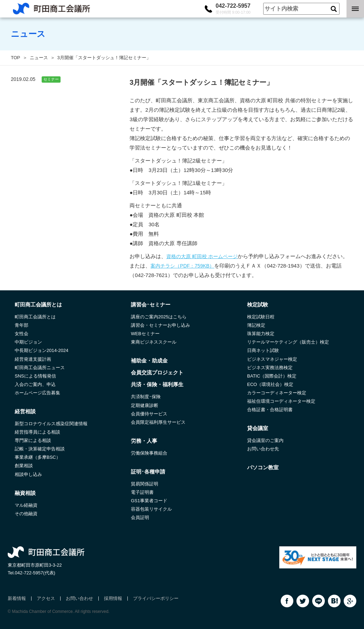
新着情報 (17, 598)
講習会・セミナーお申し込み (160, 325)
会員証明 (140, 517)
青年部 (22, 325)
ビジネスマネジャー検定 (272, 359)
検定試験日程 (261, 317)
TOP (16, 58)
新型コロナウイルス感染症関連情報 (51, 424)
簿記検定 (256, 325)
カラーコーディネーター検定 (277, 393)
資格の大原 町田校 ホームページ (202, 256)
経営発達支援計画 (33, 359)
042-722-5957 (233, 9)
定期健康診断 (145, 405)
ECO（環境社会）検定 (270, 384)
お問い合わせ (79, 598)
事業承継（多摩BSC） (38, 457)
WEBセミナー (145, 334)
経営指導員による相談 (37, 432)
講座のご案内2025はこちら (159, 317)
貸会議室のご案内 (265, 440)
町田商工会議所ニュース (40, 368)
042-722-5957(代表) (35, 573)
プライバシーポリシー (156, 598)
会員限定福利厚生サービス (158, 422)
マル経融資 (26, 505)
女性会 (22, 334)
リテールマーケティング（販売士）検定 (288, 342)
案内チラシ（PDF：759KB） (182, 266)
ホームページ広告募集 (37, 393)
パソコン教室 (263, 467)
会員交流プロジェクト (157, 372)
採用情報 (113, 598)
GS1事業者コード (149, 501)
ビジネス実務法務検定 (270, 368)
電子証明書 (142, 492)
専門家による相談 (33, 440)
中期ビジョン (28, 342)
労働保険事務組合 (149, 453)
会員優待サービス (149, 414)
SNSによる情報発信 (35, 376)
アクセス (46, 598)
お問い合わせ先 (263, 449)
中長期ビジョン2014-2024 (41, 350)
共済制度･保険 (146, 397)
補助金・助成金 (149, 361)
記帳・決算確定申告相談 (40, 449)
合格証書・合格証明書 (270, 410)
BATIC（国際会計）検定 (272, 376)
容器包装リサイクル (151, 509)
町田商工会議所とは (35, 317)
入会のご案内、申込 (35, 384)
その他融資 (26, 514)
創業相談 (24, 466)
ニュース (39, 58)
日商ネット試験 (263, 350)
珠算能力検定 (261, 334)
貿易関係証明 (145, 484)
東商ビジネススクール (154, 342)
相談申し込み (28, 474)
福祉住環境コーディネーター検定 (281, 401)
